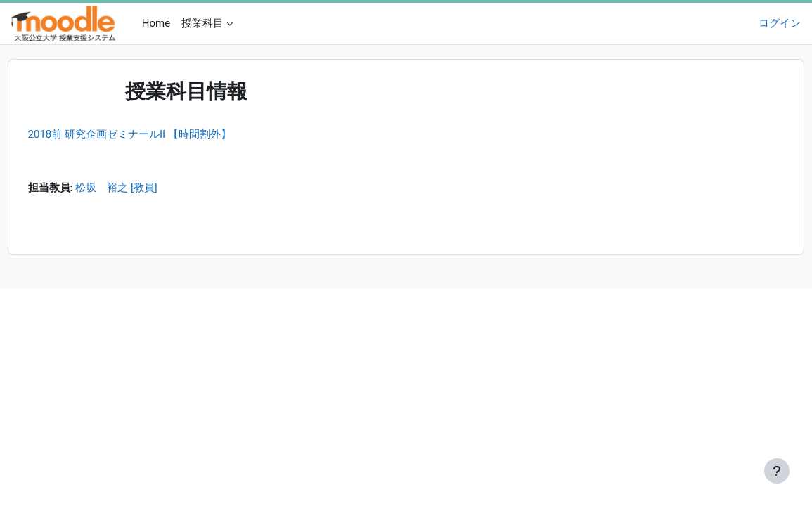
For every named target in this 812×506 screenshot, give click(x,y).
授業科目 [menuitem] (202, 23)
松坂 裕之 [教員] (143, 189)
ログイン (780, 23)
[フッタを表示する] (777, 471)
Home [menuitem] (156, 23)
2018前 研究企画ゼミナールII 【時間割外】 (156, 134)
